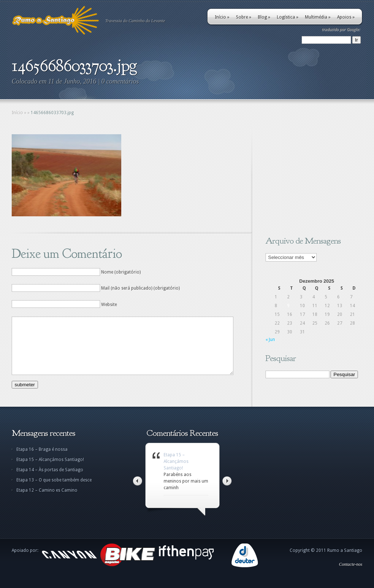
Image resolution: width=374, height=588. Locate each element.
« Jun (270, 340)
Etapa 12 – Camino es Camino (47, 501)
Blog (264, 17)
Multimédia (318, 17)
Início (222, 17)
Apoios (346, 17)
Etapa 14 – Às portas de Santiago (50, 481)
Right (227, 492)
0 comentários (120, 81)
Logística (288, 17)
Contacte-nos (351, 575)
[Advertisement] (311, 180)
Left (138, 492)
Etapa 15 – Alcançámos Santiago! (50, 471)
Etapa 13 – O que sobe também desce (54, 491)
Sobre (244, 17)
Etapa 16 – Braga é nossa (42, 460)
